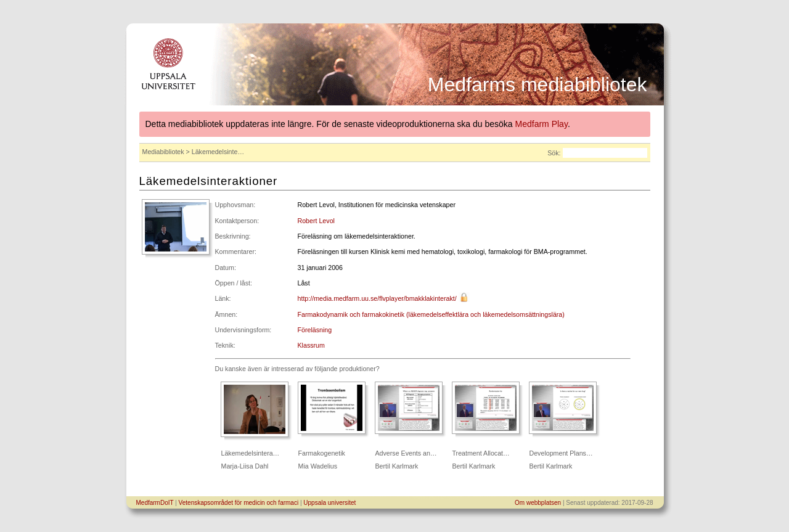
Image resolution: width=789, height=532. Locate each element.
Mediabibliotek (163, 152)
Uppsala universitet (329, 503)
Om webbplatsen (538, 503)
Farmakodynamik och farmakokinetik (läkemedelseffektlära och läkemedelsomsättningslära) (431, 314)
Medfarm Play (542, 124)
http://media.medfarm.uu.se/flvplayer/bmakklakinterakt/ (377, 298)
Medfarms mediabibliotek (538, 84)
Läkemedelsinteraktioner (209, 181)
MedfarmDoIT (155, 503)
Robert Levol (316, 221)
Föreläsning (315, 330)
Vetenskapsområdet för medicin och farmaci (239, 503)
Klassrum (311, 345)
